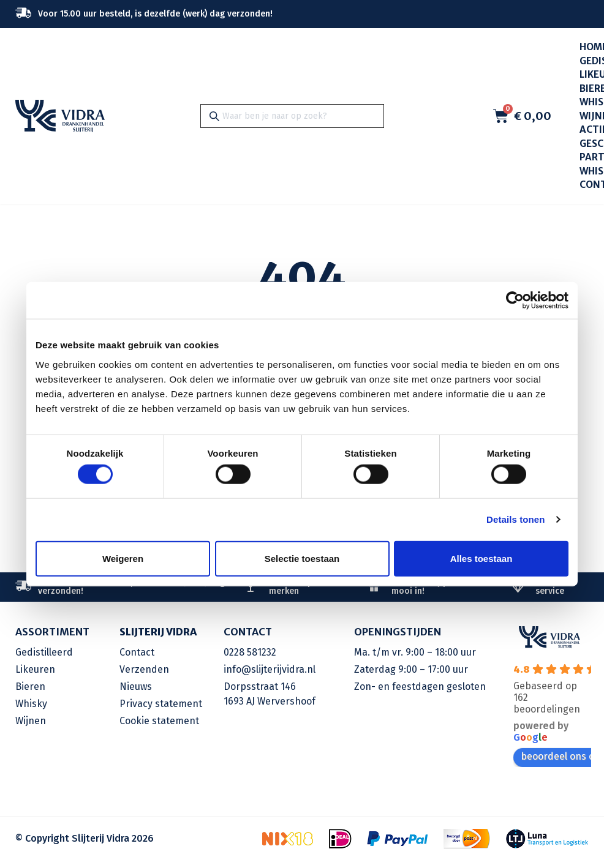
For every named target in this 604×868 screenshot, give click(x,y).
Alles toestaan (481, 558)
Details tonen (515, 519)
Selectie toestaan (302, 558)
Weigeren (123, 558)
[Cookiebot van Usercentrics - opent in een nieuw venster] (515, 301)
